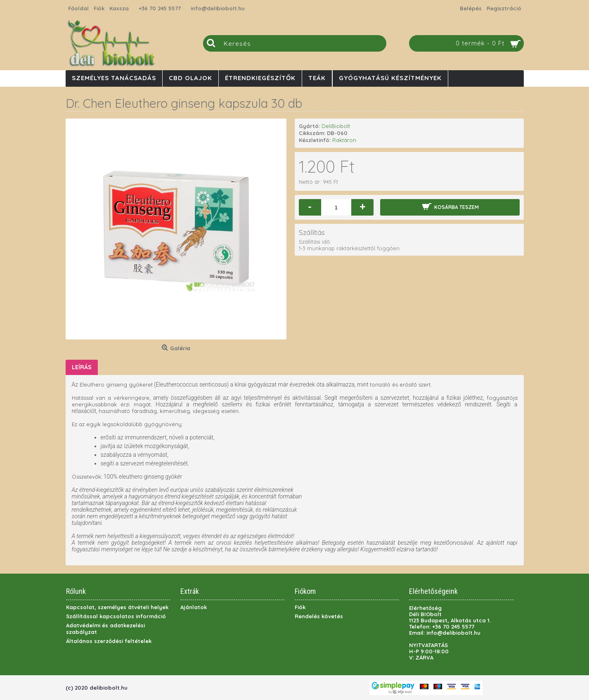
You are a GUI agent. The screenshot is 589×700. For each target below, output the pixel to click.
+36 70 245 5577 (160, 8)
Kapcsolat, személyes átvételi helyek (117, 607)
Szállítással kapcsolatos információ (116, 616)
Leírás (82, 367)
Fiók (300, 607)
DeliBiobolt (336, 126)
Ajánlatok (194, 607)
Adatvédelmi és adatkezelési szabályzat (105, 629)
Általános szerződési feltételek (109, 641)
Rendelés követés (319, 616)
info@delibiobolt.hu (218, 8)
